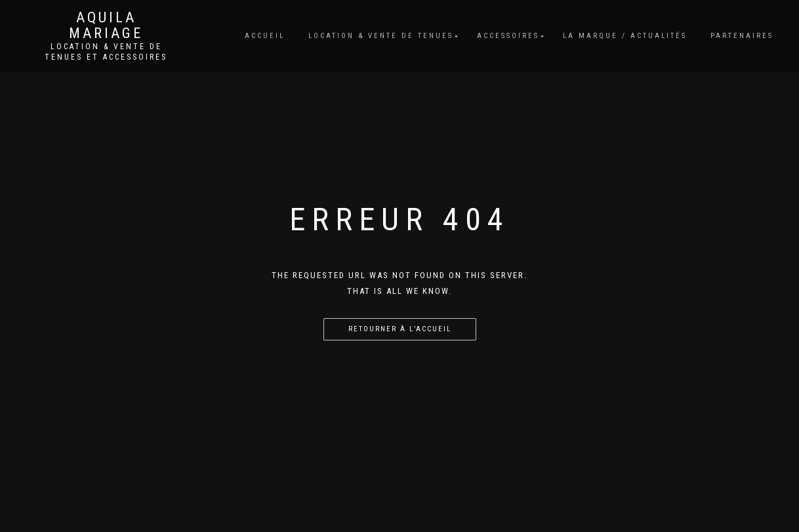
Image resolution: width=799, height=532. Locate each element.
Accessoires (508, 36)
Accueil (265, 36)
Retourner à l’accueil (400, 329)
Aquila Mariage (106, 26)
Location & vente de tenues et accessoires (106, 52)
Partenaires (742, 36)
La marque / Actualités (625, 36)
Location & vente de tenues (381, 36)
